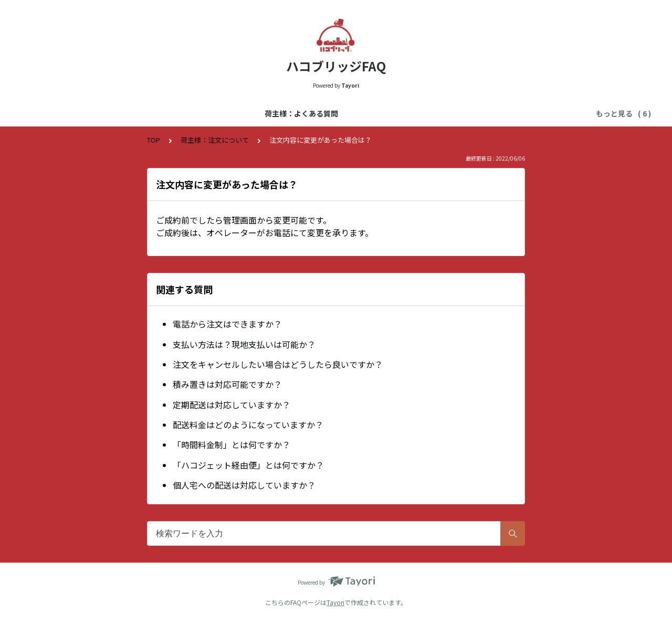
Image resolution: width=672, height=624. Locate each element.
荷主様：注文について (492, 113)
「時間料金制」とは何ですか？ (232, 445)
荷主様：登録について (301, 113)
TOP (154, 140)
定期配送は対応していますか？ (232, 405)
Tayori (335, 602)
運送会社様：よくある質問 (206, 113)
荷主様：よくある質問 (110, 113)
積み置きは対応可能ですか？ (227, 384)
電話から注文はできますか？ (227, 324)
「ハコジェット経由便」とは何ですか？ (248, 465)
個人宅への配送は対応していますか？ (244, 485)
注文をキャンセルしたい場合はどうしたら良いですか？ (278, 364)
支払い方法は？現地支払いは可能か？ (244, 344)
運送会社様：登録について (397, 113)
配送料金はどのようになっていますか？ (248, 425)
